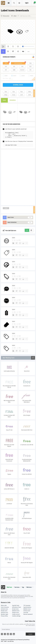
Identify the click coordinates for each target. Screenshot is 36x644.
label (14, 238)
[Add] (13, 243)
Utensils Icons (4, 613)
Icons (4, 100)
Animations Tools (16, 607)
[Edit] (17, 243)
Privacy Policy (4, 616)
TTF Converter (27, 606)
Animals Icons (4, 609)
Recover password (28, 614)
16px (6, 92)
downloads (18, 85)
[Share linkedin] (14, 634)
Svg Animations (27, 607)
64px (22, 92)
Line (14, 70)
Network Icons (16, 611)
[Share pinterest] (11, 634)
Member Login (4, 614)
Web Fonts (9, 587)
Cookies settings (16, 616)
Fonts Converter (5, 607)
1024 (22, 95)
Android (22, 70)
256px (6, 95)
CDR (22, 67)
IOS (30, 70)
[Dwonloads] (23, 243)
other (15, 16)
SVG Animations (18, 63)
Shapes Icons (15, 613)
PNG (30, 63)
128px (29, 92)
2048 (29, 95)
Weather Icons (27, 609)
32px (14, 92)
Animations (13, 100)
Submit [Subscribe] (30, 634)
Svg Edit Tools (16, 606)
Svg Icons (3, 3)
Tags (23, 587)
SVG (6, 63)
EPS (14, 67)
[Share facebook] (2, 634)
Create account (16, 614)
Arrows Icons (15, 609)
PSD (30, 67)
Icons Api (26, 613)
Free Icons (17, 587)
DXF (6, 70)
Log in (27, 3)
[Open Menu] (19, 3)
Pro (23, 52)
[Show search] (14, 3)
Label (6, 208)
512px (14, 95)
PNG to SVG (4, 606)
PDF (6, 67)
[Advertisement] (18, 177)
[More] (27, 243)
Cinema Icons (27, 611)
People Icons (4, 611)
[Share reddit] (5, 634)
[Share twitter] (8, 634)
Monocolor (6, 16)
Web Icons (29, 587)
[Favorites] (20, 243)
